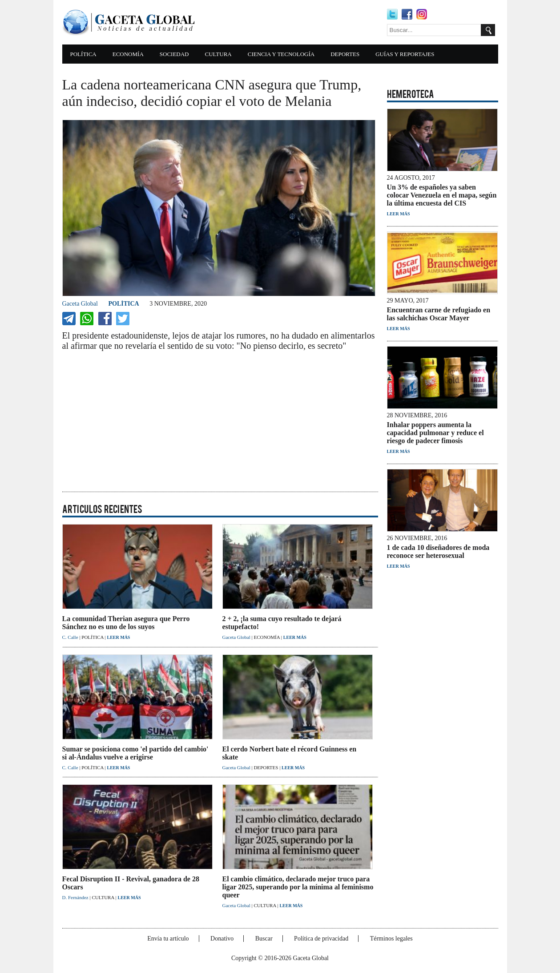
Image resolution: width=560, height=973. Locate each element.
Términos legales (391, 939)
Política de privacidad (321, 939)
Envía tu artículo (168, 939)
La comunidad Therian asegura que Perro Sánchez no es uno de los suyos (126, 623)
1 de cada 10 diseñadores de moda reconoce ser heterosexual (438, 551)
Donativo (222, 939)
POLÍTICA (83, 54)
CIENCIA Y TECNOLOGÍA (281, 54)
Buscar (264, 939)
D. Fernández (76, 897)
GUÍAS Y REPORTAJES (405, 54)
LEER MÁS (118, 637)
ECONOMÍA (128, 54)
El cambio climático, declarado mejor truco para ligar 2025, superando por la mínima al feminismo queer (298, 887)
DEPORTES (345, 54)
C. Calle (71, 637)
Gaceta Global (80, 304)
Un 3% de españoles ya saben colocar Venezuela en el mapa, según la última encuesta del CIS (442, 195)
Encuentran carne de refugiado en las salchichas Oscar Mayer (439, 314)
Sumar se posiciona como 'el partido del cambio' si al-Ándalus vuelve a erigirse (135, 753)
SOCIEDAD (174, 54)
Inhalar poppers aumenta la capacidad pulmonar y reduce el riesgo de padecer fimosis (435, 433)
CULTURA (218, 54)
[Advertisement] (294, 22)
